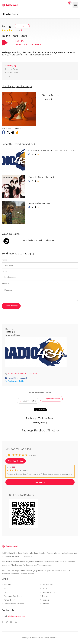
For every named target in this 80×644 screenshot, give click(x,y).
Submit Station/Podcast (14, 604)
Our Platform (47, 585)
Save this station (28, 400)
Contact (8, 76)
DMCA (45, 588)
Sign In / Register (10, 14)
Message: (6, 284)
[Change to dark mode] (70, 2)
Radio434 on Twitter (16, 381)
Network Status (49, 592)
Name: (5, 260)
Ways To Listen (11, 73)
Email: (4, 272)
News (6, 588)
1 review (17, 30)
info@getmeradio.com (17, 616)
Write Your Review (16, 461)
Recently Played (12, 69)
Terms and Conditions (13, 596)
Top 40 (45, 596)
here (53, 240)
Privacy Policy (9, 600)
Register (45, 600)
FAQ (5, 592)
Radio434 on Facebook (18, 378)
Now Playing (10, 66)
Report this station (51, 399)
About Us (8, 585)
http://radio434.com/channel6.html (23, 374)
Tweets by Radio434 (40, 423)
